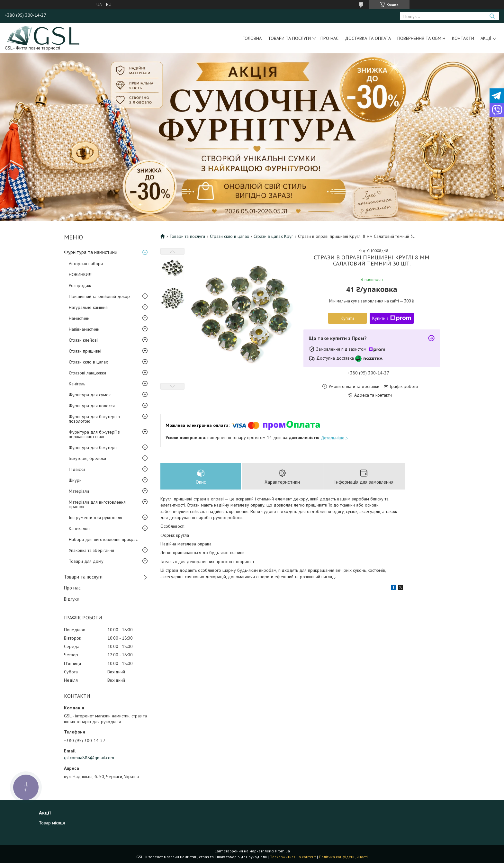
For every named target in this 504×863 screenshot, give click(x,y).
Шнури (75, 480)
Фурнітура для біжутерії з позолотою (94, 419)
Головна (252, 38)
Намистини (79, 318)
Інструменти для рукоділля (95, 517)
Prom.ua (283, 851)
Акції (486, 38)
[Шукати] (492, 16)
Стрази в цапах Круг (273, 236)
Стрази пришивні (85, 351)
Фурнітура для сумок (90, 395)
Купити (347, 318)
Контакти (463, 38)
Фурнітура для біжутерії (93, 447)
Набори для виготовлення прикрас (103, 539)
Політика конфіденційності (343, 857)
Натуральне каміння (88, 307)
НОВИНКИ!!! (81, 274)
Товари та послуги (289, 38)
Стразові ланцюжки (87, 373)
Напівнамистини (84, 329)
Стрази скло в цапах (88, 362)
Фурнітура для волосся (92, 406)
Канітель (77, 384)
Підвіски (77, 469)
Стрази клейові (83, 340)
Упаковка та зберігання (91, 550)
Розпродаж (80, 285)
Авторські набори (86, 264)
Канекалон (79, 528)
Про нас (329, 38)
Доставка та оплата (368, 38)
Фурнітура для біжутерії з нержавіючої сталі (94, 434)
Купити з (392, 318)
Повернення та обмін (421, 38)
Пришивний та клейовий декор (99, 296)
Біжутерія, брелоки (87, 458)
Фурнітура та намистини (91, 252)
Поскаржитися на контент (293, 857)
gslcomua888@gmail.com (89, 758)
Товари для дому (86, 561)
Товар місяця (52, 823)
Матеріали (79, 491)
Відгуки (72, 599)
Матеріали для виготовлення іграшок (97, 504)
